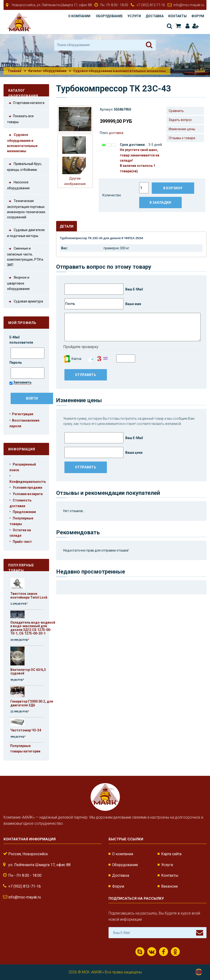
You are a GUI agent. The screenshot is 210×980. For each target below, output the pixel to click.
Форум (198, 16)
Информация (22, 449)
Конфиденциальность (28, 482)
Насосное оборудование (18, 185)
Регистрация (195, 26)
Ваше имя (103, 304)
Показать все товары (20, 119)
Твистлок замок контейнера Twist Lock (29, 595)
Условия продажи (27, 488)
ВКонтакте (152, 952)
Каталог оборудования (47, 71)
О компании (79, 16)
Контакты (177, 16)
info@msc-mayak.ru (189, 5)
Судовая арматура (25, 302)
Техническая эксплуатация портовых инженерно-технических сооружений (26, 209)
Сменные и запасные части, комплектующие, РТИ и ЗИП (25, 256)
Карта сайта (171, 854)
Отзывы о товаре (182, 138)
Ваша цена (103, 452)
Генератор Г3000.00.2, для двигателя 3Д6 (32, 703)
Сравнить (176, 111)
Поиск (169, 26)
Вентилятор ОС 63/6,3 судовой (28, 671)
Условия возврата (28, 494)
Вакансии (169, 886)
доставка (116, 133)
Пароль (16, 363)
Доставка (155, 16)
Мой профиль (22, 323)
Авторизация (187, 26)
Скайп (140, 952)
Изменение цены (182, 129)
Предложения (24, 512)
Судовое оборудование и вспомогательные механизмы (120, 71)
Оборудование (109, 16)
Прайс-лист (22, 542)
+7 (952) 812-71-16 (151, 5)
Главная (15, 71)
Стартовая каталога (26, 103)
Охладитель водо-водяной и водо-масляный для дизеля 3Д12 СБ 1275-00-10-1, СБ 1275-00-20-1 (33, 628)
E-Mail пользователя (22, 340)
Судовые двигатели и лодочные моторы (26, 233)
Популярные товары (21, 567)
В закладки (160, 203)
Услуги (134, 16)
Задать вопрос (180, 120)
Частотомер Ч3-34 (26, 730)
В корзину (173, 188)
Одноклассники (175, 952)
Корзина (178, 26)
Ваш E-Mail (104, 289)
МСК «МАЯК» (93, 972)
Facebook (164, 952)
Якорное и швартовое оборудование (18, 283)
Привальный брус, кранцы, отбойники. (24, 166)
